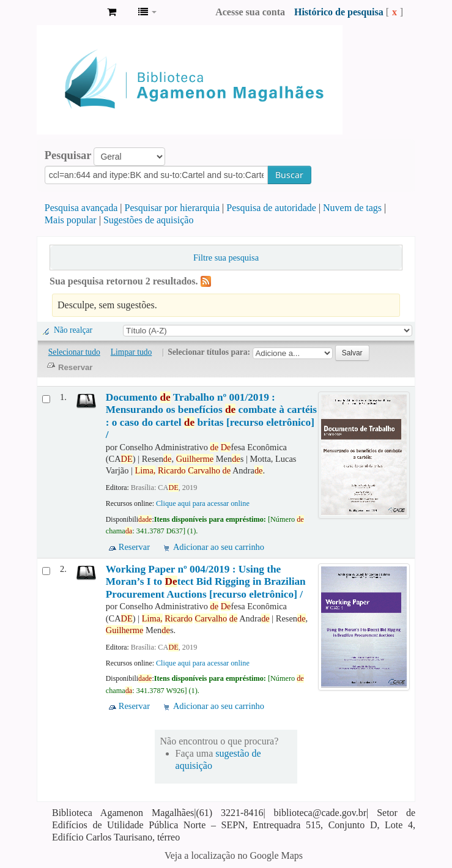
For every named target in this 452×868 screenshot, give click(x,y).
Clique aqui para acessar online (203, 503)
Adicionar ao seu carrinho (219, 547)
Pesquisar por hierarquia (172, 208)
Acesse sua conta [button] (250, 12)
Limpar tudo (132, 352)
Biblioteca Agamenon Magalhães (67, 12)
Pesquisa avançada (81, 208)
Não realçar (73, 330)
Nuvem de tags (352, 208)
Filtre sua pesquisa (226, 258)
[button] (112, 12)
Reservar (134, 547)
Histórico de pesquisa (339, 12)
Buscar (289, 175)
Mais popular (71, 220)
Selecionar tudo (74, 352)
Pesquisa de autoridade (271, 208)
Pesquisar (68, 155)
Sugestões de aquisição (149, 220)
